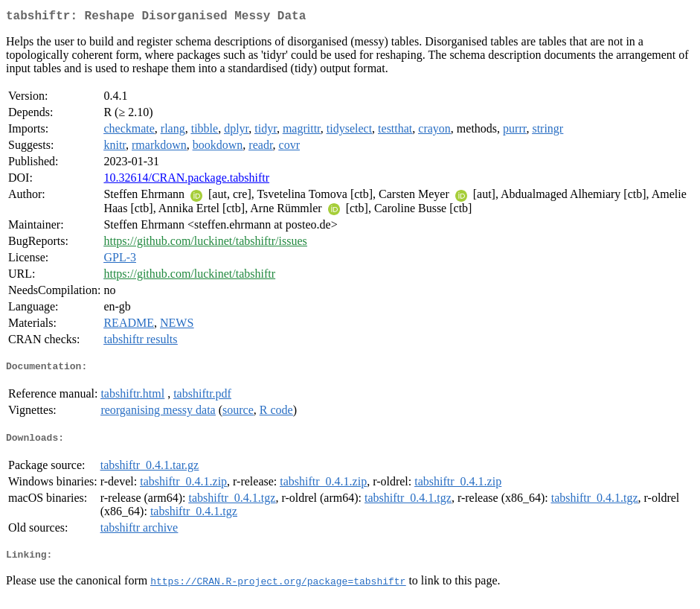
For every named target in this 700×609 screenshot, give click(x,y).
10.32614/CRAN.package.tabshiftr (186, 181)
